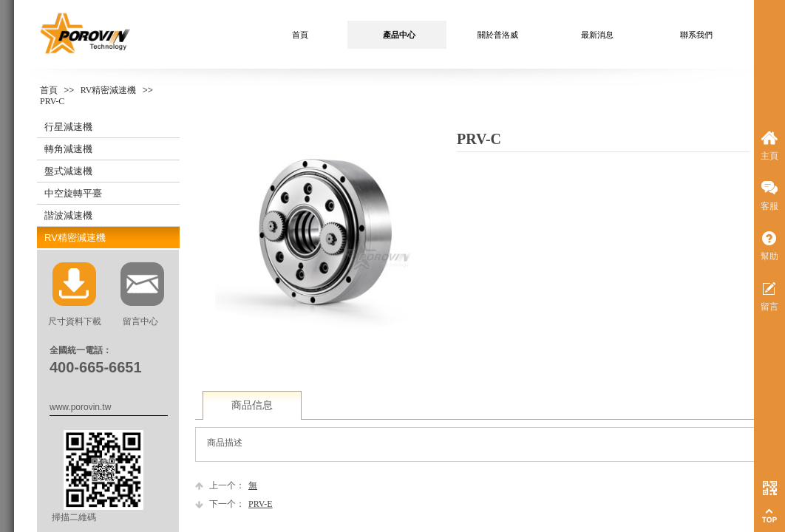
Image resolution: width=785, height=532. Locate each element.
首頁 (49, 90)
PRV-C (52, 101)
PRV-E (234, 504)
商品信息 (252, 405)
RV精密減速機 (109, 90)
